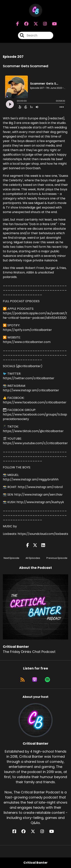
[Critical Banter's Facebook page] (18, 24)
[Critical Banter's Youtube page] (52, 24)
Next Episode (11, 558)
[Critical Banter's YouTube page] (54, 831)
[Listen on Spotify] (47, 680)
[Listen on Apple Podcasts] (35, 680)
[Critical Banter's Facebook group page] (24, 24)
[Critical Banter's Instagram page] (43, 24)
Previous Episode (57, 558)
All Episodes (33, 558)
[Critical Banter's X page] (34, 24)
